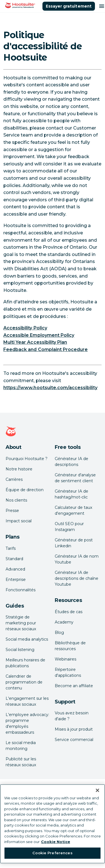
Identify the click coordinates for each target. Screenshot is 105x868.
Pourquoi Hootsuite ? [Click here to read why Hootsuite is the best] (27, 459)
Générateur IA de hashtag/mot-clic (71, 494)
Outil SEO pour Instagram (69, 527)
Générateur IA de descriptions (71, 462)
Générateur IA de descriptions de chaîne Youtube (77, 578)
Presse (12, 511)
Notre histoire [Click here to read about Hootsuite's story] (19, 469)
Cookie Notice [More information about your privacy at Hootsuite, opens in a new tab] (56, 842)
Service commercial (74, 740)
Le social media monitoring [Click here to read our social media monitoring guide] (21, 746)
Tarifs (11, 548)
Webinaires (65, 659)
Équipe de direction (25, 490)
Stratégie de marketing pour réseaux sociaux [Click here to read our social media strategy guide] (21, 623)
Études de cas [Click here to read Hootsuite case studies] (69, 612)
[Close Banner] (97, 790)
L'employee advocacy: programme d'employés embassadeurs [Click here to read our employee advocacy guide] (27, 723)
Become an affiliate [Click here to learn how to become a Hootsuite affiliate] (74, 686)
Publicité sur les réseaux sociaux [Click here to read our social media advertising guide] (21, 762)
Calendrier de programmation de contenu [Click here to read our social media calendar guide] (24, 682)
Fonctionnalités (21, 590)
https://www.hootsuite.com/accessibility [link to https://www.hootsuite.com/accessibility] (50, 388)
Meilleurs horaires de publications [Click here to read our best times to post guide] (25, 663)
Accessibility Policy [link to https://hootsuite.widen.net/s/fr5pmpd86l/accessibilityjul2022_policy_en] (25, 328)
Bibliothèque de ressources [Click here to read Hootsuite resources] (70, 646)
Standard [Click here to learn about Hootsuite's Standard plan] (14, 559)
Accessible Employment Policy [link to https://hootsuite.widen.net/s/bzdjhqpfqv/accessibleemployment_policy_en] (39, 335)
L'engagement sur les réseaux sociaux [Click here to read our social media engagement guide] (27, 701)
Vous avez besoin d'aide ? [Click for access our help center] (72, 716)
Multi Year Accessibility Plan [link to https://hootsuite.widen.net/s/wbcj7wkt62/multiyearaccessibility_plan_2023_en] (35, 342)
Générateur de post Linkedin (74, 543)
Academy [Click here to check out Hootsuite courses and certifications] (64, 622)
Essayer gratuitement (69, 6)
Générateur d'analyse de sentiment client (75, 478)
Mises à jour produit (74, 729)
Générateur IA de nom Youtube (77, 559)
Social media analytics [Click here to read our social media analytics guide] (27, 639)
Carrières (14, 479)
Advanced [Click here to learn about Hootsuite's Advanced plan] (15, 569)
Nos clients (16, 500)
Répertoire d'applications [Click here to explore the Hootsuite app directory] (68, 672)
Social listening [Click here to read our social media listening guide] (20, 650)
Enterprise (16, 580)
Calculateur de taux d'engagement (73, 510)
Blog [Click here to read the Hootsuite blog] (59, 632)
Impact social (19, 521)
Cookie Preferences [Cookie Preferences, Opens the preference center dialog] (52, 853)
